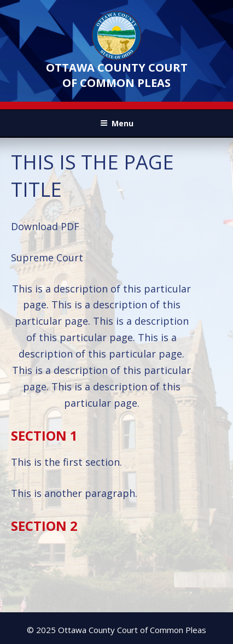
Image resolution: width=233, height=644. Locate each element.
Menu (117, 123)
